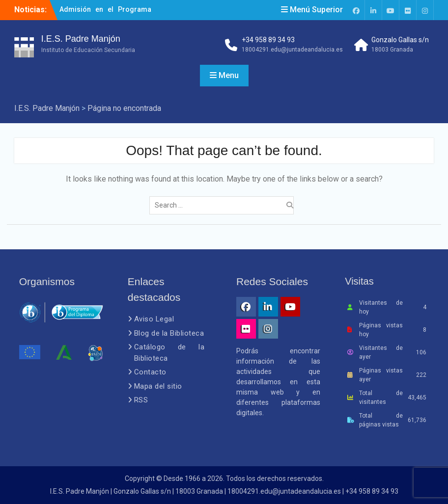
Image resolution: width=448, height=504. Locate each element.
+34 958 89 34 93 (268, 40)
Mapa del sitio (158, 386)
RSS (141, 400)
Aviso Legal (154, 319)
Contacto (150, 372)
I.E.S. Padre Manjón (81, 39)
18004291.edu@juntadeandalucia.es (292, 50)
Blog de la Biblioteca (169, 333)
